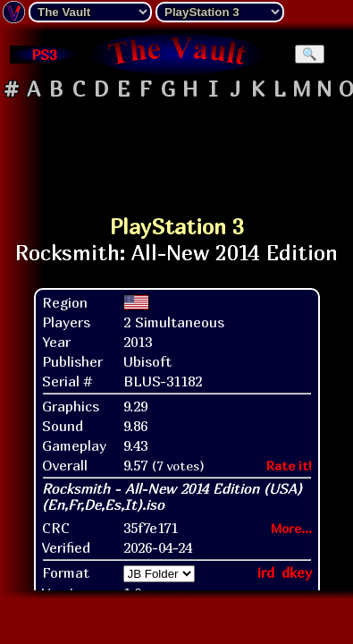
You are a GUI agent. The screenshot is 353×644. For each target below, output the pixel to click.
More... (291, 528)
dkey (297, 572)
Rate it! (289, 466)
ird (266, 572)
